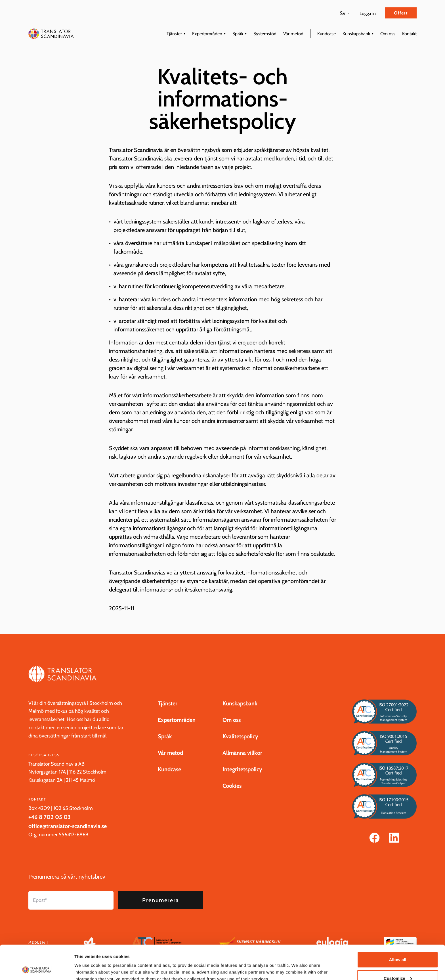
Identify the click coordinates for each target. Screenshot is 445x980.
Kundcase (327, 34)
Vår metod (293, 34)
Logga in (368, 13)
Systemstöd (265, 34)
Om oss (388, 34)
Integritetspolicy (242, 776)
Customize (398, 946)
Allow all (398, 928)
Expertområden (207, 34)
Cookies (232, 793)
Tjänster (174, 34)
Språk (238, 34)
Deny (398, 965)
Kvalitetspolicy (240, 743)
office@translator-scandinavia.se (68, 833)
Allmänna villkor (242, 760)
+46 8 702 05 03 (50, 824)
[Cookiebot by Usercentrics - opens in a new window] (37, 969)
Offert (401, 13)
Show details (88, 963)
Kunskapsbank (356, 34)
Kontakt (409, 34)
